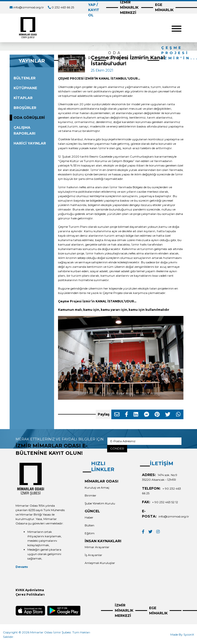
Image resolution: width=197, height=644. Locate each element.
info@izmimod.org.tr (29, 7)
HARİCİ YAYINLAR (30, 143)
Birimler (90, 495)
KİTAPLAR (23, 98)
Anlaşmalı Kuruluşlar (100, 563)
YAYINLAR (76, 58)
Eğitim (90, 533)
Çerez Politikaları (30, 594)
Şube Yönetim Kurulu (100, 503)
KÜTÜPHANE (25, 88)
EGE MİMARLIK (164, 7)
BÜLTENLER (25, 78)
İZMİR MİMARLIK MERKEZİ (124, 610)
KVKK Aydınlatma (30, 590)
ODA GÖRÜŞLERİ (127, 55)
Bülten (89, 525)
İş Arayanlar (93, 555)
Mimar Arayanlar (97, 547)
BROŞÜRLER (25, 108)
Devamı (22, 567)
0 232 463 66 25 (63, 7)
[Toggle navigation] (177, 28)
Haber (89, 517)
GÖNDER (117, 448)
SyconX (189, 634)
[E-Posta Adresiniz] (144, 441)
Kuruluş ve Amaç (97, 488)
